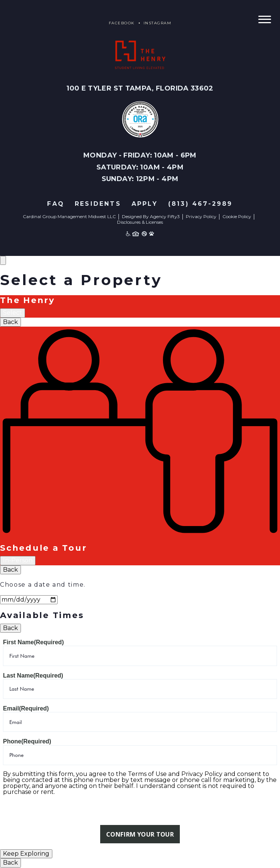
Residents (98, 204)
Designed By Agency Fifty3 (151, 216)
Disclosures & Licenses (140, 222)
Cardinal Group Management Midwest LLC (69, 216)
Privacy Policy (201, 216)
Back (10, 322)
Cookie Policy (237, 216)
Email (26, 708)
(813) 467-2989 (201, 204)
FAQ (56, 204)
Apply (145, 204)
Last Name (33, 676)
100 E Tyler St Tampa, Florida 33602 (140, 88)
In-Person (18, 560)
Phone (27, 741)
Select (13, 313)
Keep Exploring (26, 854)
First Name (33, 642)
